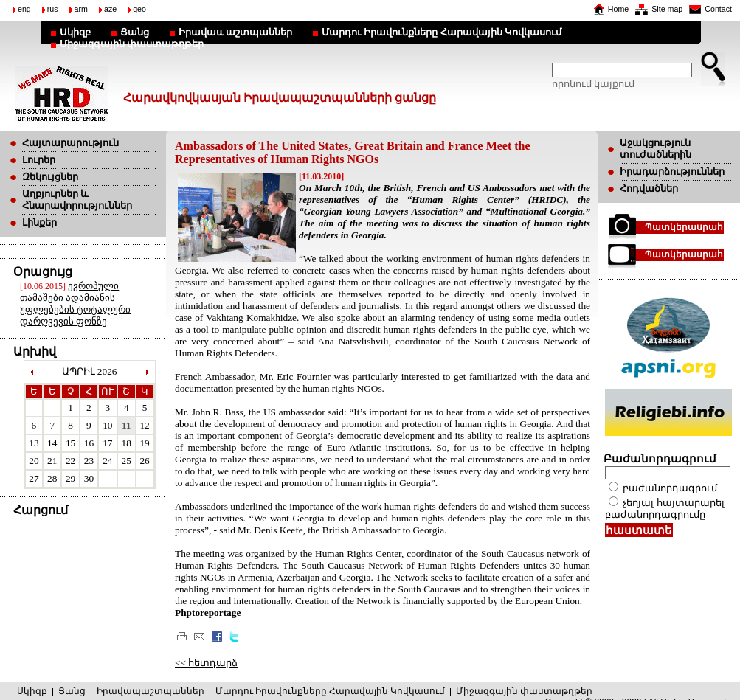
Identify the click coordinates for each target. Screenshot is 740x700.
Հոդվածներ (649, 188)
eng (24, 9)
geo (139, 9)
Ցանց (135, 32)
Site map (667, 9)
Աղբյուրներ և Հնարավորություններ (77, 200)
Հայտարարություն (70, 143)
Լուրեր (39, 160)
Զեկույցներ (50, 177)
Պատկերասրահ (684, 227)
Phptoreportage (208, 613)
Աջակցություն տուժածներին (656, 149)
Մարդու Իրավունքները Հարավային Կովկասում (442, 32)
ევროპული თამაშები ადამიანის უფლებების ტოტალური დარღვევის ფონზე (75, 304)
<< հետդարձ (206, 663)
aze (110, 9)
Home (618, 9)
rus (53, 9)
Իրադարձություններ (672, 171)
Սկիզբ (75, 32)
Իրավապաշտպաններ (235, 32)
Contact (718, 9)
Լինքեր (39, 222)
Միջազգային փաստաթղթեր (132, 44)
